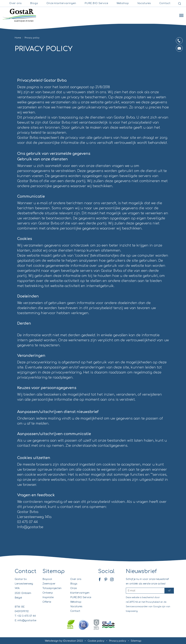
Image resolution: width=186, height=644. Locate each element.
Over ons (15, 3)
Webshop (123, 3)
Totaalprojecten (52, 588)
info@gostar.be (27, 620)
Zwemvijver (49, 584)
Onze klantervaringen (61, 3)
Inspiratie (48, 597)
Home (18, 38)
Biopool (47, 579)
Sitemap (54, 571)
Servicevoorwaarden (137, 607)
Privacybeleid (153, 602)
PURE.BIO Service (96, 3)
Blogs (34, 3)
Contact (165, 3)
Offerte (47, 602)
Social (106, 571)
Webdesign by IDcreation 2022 (64, 641)
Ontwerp (48, 593)
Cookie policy (96, 641)
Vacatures (76, 606)
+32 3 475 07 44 (27, 616)
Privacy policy (118, 641)
